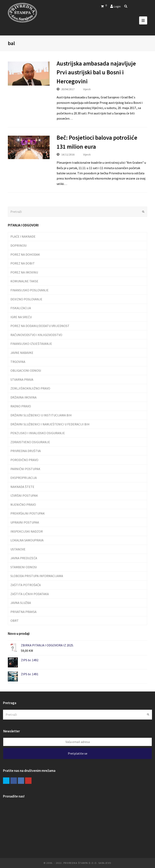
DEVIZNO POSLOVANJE (26, 299)
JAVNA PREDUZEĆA (24, 558)
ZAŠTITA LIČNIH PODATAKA (30, 594)
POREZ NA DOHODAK (25, 254)
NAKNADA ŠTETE (22, 487)
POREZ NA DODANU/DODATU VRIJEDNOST (40, 326)
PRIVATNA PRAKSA (23, 612)
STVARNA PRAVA (22, 379)
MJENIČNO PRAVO (23, 505)
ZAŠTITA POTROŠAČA (26, 585)
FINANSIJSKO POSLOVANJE (30, 290)
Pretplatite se (78, 753)
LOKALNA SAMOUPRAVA (27, 540)
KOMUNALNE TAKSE (24, 281)
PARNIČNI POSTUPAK (25, 469)
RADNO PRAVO (21, 406)
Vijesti (87, 89)
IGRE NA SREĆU (21, 317)
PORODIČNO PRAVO (24, 460)
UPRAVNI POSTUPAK (25, 522)
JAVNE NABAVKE (22, 353)
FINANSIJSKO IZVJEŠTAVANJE (31, 344)
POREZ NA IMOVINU (24, 272)
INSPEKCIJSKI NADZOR (27, 531)
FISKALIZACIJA (21, 308)
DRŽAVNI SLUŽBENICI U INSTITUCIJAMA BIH (41, 415)
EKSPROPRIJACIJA (24, 478)
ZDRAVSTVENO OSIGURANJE (30, 442)
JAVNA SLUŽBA (21, 603)
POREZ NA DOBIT (23, 263)
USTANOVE (18, 549)
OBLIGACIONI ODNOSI (26, 370)
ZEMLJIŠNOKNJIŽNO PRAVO (30, 388)
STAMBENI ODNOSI (24, 567)
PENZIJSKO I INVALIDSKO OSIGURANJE (38, 433)
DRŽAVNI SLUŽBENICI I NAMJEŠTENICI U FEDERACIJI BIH (50, 424)
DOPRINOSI (19, 245)
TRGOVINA (18, 362)
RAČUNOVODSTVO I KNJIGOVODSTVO (36, 335)
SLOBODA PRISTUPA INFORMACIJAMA (37, 576)
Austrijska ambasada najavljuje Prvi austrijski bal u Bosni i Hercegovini (96, 72)
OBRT (15, 621)
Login (117, 6)
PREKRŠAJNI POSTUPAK (28, 513)
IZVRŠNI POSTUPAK (24, 496)
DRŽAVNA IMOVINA (23, 397)
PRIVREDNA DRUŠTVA (26, 451)
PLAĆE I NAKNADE (23, 236)
